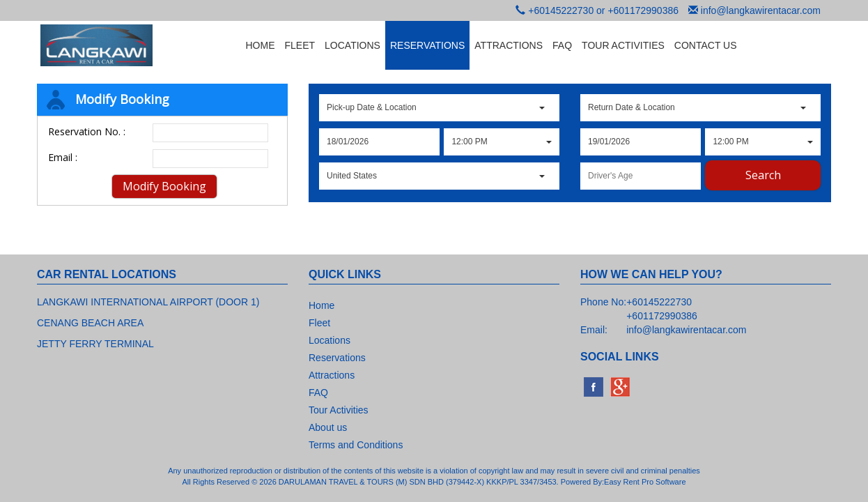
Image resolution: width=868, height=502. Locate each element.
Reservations (337, 358)
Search (763, 175)
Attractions (332, 375)
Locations (330, 340)
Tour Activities (339, 410)
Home (321, 305)
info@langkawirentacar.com (761, 10)
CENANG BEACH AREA (90, 323)
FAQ (318, 393)
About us (328, 427)
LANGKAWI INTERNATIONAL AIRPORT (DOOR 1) (148, 302)
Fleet (319, 323)
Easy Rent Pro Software (645, 482)
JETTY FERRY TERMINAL (95, 344)
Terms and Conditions (356, 445)
